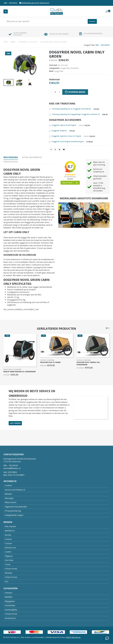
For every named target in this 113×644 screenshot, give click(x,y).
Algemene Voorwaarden (16, 507)
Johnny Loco (11, 548)
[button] (107, 328)
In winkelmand (77, 92)
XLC (7, 581)
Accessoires (10, 618)
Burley (6, 369)
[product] (20, 350)
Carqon (8, 539)
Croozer (43, 360)
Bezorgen (9, 498)
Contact (9, 485)
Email (64, 149)
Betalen (9, 494)
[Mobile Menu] (6, 11)
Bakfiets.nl (10, 531)
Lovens (8, 552)
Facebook (51, 149)
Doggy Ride (65, 68)
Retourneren (11, 502)
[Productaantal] (55, 92)
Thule (8, 564)
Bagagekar (10, 601)
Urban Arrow (11, 569)
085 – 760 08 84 (10, 3)
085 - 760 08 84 (102, 45)
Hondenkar (75, 68)
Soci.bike (9, 560)
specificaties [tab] (11, 162)
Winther (9, 573)
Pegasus (9, 556)
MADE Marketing (73, 637)
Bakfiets (9, 597)
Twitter (55, 149)
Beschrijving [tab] (11, 157)
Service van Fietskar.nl (15, 490)
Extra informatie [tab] (32, 157)
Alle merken (11, 526)
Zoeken (92, 21)
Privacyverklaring (13, 511)
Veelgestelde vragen (14, 515)
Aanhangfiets (11, 610)
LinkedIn (60, 149)
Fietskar (9, 593)
